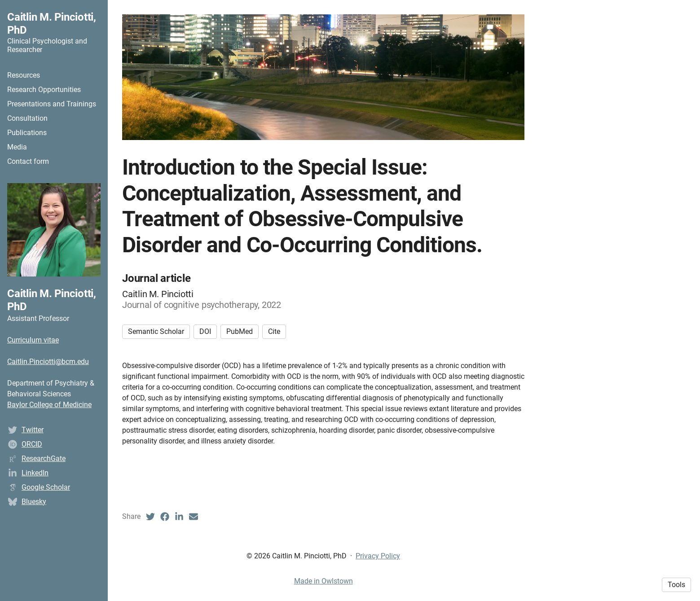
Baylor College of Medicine (49, 405)
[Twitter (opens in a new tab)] (150, 517)
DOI (205, 331)
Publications (27, 133)
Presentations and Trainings (52, 104)
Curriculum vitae (33, 340)
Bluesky (34, 502)
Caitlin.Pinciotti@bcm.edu (48, 362)
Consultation (27, 118)
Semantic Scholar (156, 331)
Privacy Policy (378, 556)
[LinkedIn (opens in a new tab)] (179, 517)
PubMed (240, 331)
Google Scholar (46, 487)
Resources (24, 75)
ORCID (32, 444)
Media (17, 147)
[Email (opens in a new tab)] (194, 517)
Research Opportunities (44, 90)
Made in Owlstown (324, 581)
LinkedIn (35, 473)
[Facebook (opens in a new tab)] (165, 517)
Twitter (33, 430)
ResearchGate (44, 458)
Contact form (28, 161)
